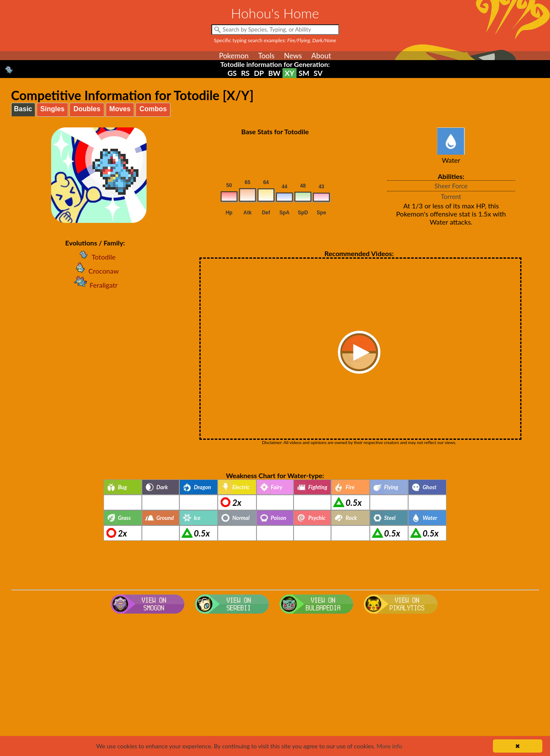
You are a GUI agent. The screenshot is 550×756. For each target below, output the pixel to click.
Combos (153, 109)
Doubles (87, 109)
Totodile (95, 257)
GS (232, 73)
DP (259, 73)
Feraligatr (95, 285)
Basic (23, 109)
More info (389, 746)
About (321, 56)
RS (245, 73)
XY (289, 73)
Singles (53, 109)
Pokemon (234, 56)
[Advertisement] (275, 685)
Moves (120, 109)
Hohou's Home (275, 13)
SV (318, 73)
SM (304, 73)
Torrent (451, 196)
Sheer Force (451, 186)
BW (274, 73)
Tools (266, 56)
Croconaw (95, 271)
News (293, 56)
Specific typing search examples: (275, 40)
